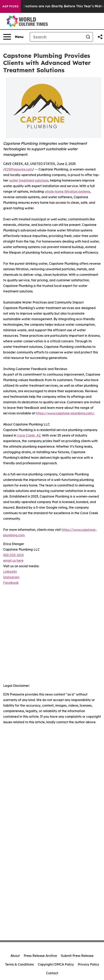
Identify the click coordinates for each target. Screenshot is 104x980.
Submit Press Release (77, 956)
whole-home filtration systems (67, 191)
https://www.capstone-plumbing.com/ (65, 413)
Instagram (11, 577)
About (15, 956)
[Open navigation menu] (13, 37)
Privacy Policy (88, 964)
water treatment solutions (29, 180)
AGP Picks (10, 6)
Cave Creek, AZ (29, 435)
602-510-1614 (13, 555)
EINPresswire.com (19, 169)
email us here (13, 560)
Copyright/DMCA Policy (56, 964)
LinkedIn (10, 572)
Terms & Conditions (19, 964)
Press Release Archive (40, 956)
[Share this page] (100, 37)
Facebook (11, 583)
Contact (52, 973)
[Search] (57, 37)
